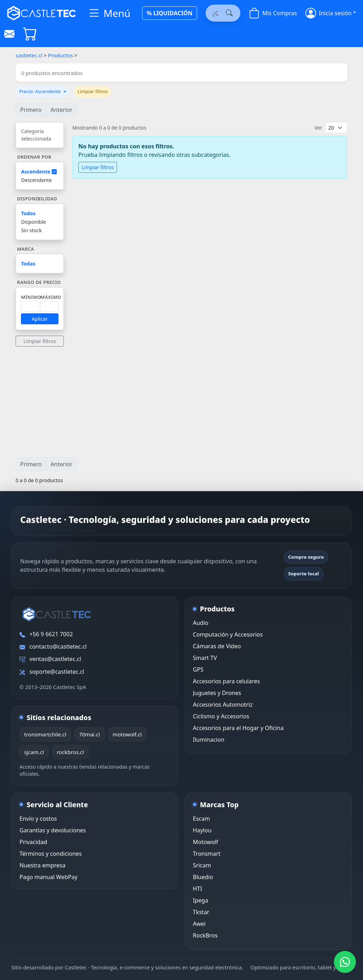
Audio (201, 623)
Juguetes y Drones (217, 693)
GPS (198, 670)
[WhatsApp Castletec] (345, 962)
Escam (201, 819)
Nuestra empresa (43, 865)
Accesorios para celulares (226, 681)
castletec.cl (29, 55)
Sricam (202, 865)
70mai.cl (90, 734)
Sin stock (31, 230)
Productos (60, 55)
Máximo (51, 297)
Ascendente (39, 172)
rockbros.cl (70, 752)
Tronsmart (207, 854)
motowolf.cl (127, 734)
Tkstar (201, 912)
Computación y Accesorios (228, 634)
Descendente (36, 180)
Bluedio (203, 877)
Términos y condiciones (51, 854)
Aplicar (40, 319)
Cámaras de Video (217, 646)
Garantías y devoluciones (53, 830)
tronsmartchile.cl (45, 734)
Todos (28, 213)
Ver (318, 128)
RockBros (205, 935)
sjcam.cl (34, 752)
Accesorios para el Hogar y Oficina (238, 728)
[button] (331, 13)
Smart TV (205, 658)
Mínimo (31, 297)
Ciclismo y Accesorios (221, 716)
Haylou (202, 830)
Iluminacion (209, 740)
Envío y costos (38, 819)
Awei (199, 924)
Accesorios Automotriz (223, 705)
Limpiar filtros (93, 91)
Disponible (33, 222)
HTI (197, 889)
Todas (28, 264)
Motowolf (205, 842)
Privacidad (33, 842)
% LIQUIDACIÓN (170, 13)
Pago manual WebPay (49, 877)
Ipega (200, 900)
